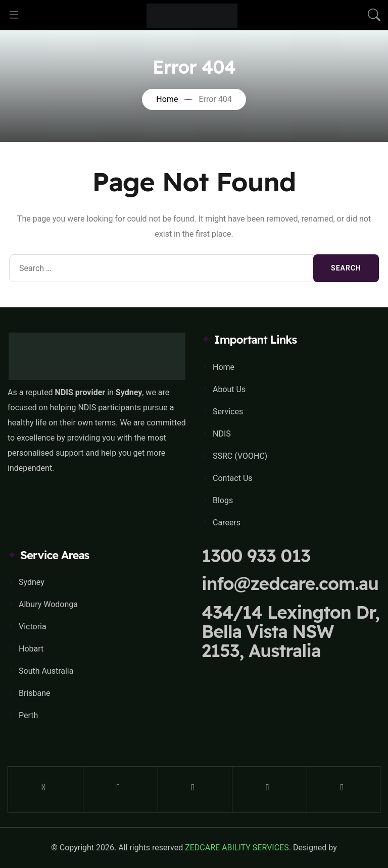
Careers (227, 523)
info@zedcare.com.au (290, 583)
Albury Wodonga (48, 604)
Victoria (33, 627)
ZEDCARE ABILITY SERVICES (237, 848)
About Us (229, 389)
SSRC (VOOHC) (240, 456)
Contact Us (233, 478)
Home (224, 367)
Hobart (31, 649)
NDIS (222, 434)
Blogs (223, 500)
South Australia (46, 671)
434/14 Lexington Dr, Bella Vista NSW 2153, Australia (290, 631)
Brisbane (35, 693)
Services (228, 412)
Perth (28, 715)
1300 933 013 (256, 556)
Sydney (32, 582)
